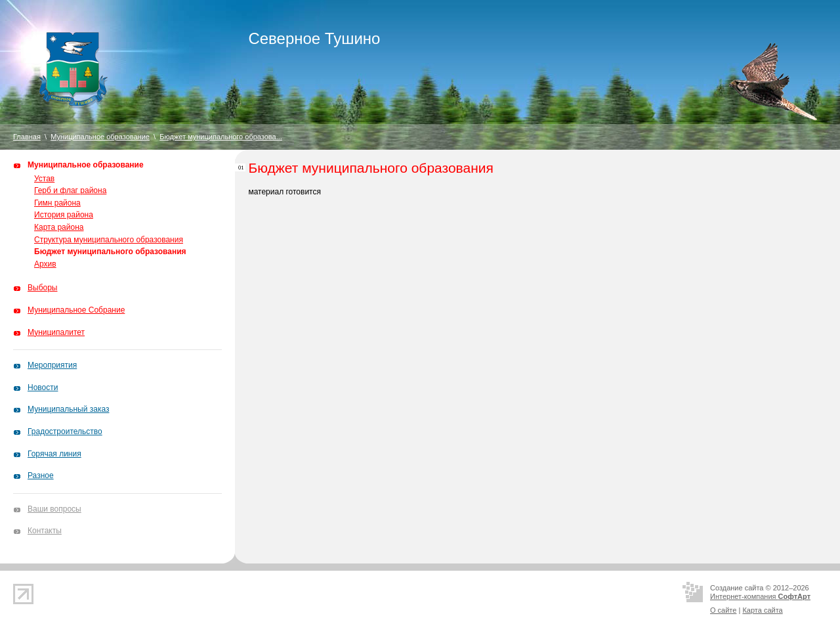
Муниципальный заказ (68, 409)
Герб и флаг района (70, 190)
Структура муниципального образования (109, 240)
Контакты (45, 531)
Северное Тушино (314, 38)
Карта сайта (762, 610)
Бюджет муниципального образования (110, 252)
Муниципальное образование (100, 137)
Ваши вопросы (54, 509)
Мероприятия (52, 365)
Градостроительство (65, 431)
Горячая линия (54, 454)
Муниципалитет (56, 332)
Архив (45, 264)
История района (64, 215)
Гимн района (57, 203)
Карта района (59, 227)
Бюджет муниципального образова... (221, 137)
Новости (43, 387)
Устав (44, 179)
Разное (41, 475)
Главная (27, 137)
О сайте (723, 610)
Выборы (42, 288)
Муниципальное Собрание (76, 310)
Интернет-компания (760, 596)
